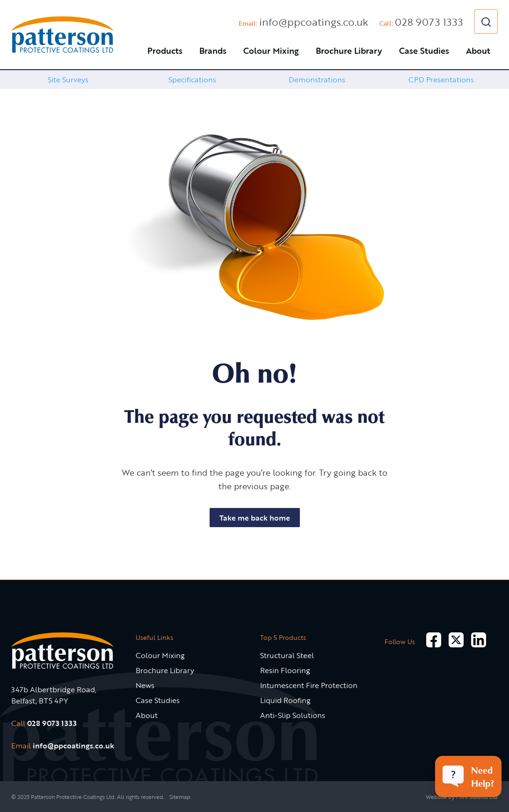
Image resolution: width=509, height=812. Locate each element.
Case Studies (424, 51)
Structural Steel (287, 655)
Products (165, 51)
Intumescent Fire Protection (309, 685)
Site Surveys (68, 80)
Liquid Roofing (285, 700)
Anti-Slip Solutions (293, 715)
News (145, 685)
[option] (68, 80)
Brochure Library (349, 51)
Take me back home (255, 518)
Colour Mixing (271, 51)
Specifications (192, 80)
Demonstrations (317, 80)
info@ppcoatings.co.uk (314, 22)
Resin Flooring (285, 670)
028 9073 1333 (429, 22)
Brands (213, 51)
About (478, 51)
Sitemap (180, 797)
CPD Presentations (441, 80)
